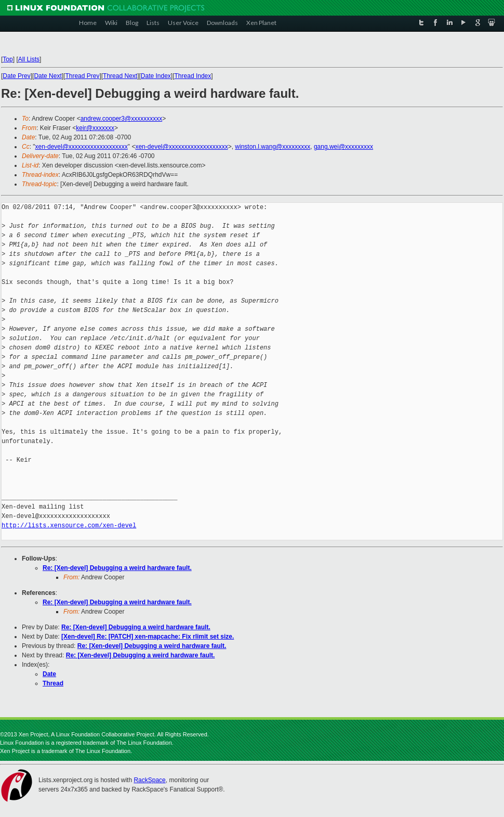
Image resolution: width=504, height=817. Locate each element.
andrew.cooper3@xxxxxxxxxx (122, 119)
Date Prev (16, 76)
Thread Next (120, 76)
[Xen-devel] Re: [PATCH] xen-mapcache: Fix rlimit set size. (148, 637)
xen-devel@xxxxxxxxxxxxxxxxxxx (82, 147)
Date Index (156, 76)
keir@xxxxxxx (95, 128)
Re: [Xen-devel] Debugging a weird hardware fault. (117, 568)
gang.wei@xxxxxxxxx (343, 147)
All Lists (29, 59)
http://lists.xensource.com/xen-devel (69, 526)
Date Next (48, 76)
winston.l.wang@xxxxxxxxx (273, 147)
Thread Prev (82, 76)
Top (8, 59)
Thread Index (193, 76)
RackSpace (149, 780)
